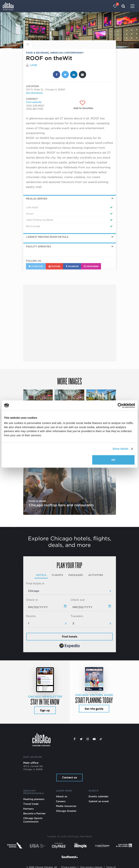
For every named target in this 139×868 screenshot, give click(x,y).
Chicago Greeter (66, 811)
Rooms (31, 616)
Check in (32, 600)
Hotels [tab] (41, 575)
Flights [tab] (57, 575)
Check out (77, 600)
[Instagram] (88, 739)
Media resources (66, 806)
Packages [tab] (76, 575)
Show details (121, 449)
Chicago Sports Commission (33, 820)
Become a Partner (34, 813)
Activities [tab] (96, 575)
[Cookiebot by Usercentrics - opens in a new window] (119, 405)
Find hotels (70, 637)
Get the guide (94, 709)
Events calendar (99, 796)
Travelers (77, 616)
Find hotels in (35, 584)
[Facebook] (75, 739)
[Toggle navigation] (132, 7)
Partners (29, 809)
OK (113, 460)
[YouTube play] (94, 739)
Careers (61, 801)
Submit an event (99, 801)
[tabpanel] (70, 615)
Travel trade (31, 804)
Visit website (34, 102)
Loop (34, 65)
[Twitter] (81, 739)
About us (62, 796)
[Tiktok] (101, 739)
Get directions (34, 93)
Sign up (45, 710)
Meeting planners (34, 799)
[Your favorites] (115, 6)
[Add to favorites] (83, 105)
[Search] (123, 6)
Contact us (69, 777)
